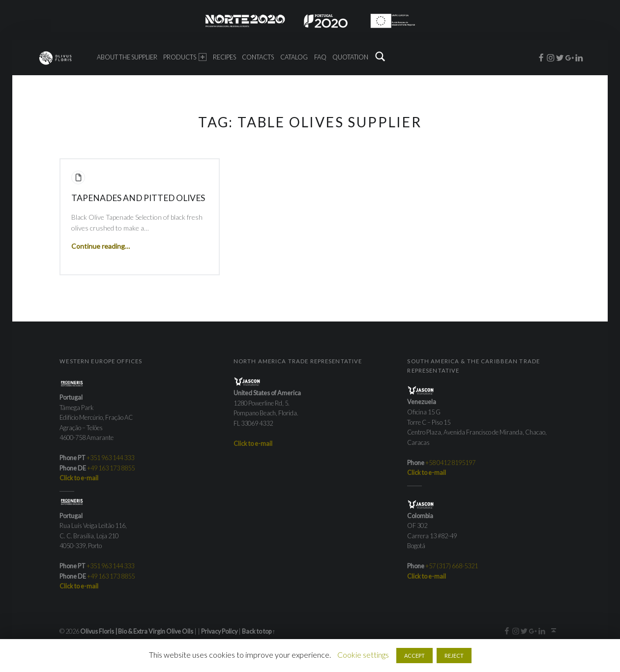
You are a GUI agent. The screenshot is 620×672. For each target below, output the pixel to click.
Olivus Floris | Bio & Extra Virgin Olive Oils (137, 631)
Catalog (294, 57)
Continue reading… (101, 246)
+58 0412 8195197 (450, 463)
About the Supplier (127, 57)
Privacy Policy (219, 631)
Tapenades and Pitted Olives (138, 198)
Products (185, 57)
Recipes (224, 57)
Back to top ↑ (259, 631)
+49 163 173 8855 (111, 468)
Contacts (258, 57)
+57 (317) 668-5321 (452, 566)
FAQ (320, 57)
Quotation (350, 57)
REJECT (454, 656)
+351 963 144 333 (110, 458)
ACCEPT (414, 656)
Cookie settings (363, 655)
